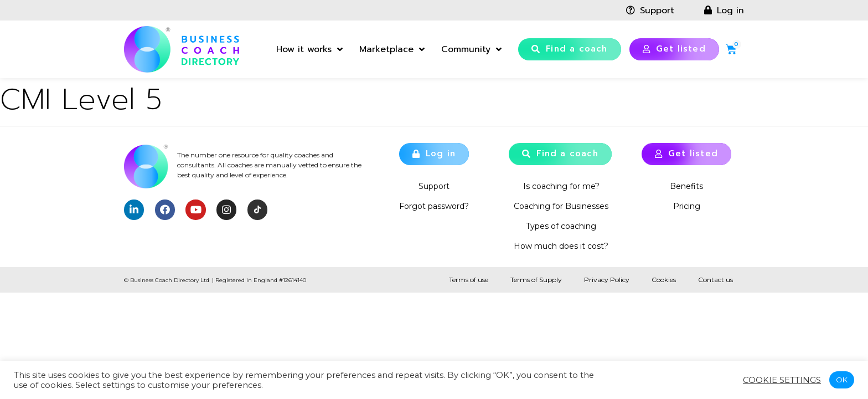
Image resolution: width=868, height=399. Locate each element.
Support (434, 186)
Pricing (687, 206)
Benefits (686, 186)
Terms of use (469, 280)
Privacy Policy (607, 280)
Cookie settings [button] (782, 380)
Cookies (664, 280)
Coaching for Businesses (561, 206)
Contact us (715, 280)
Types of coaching (561, 226)
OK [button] (842, 380)
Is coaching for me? (561, 186)
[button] (570, 49)
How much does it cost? (561, 246)
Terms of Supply (536, 280)
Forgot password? (434, 206)
